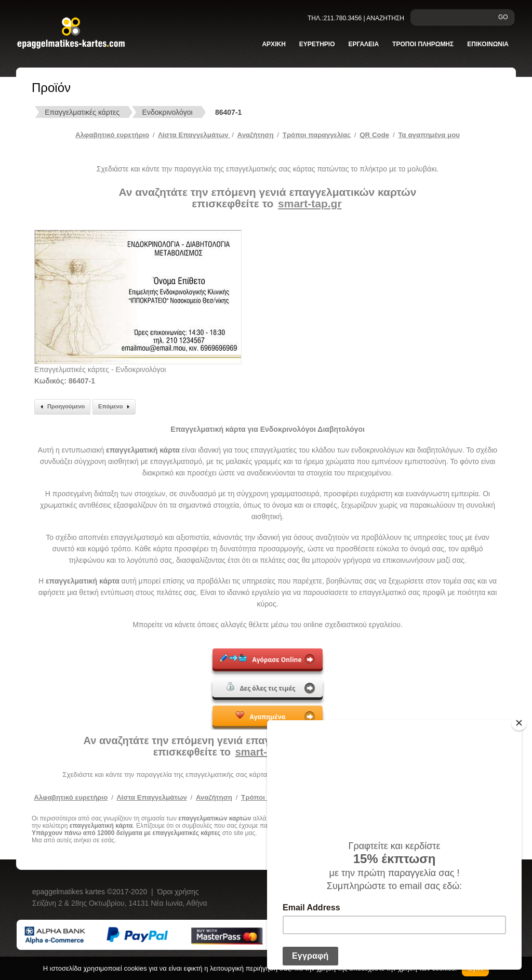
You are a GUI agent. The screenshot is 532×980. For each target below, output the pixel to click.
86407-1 (228, 112)
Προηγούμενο (61, 407)
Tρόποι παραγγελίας (317, 135)
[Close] (519, 723)
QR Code (374, 135)
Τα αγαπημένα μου (429, 135)
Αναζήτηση (256, 135)
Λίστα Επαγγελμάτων (194, 135)
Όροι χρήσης (178, 892)
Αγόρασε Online (261, 659)
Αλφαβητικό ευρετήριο (112, 135)
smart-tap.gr (310, 203)
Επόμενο (115, 407)
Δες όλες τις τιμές (261, 687)
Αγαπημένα (261, 716)
